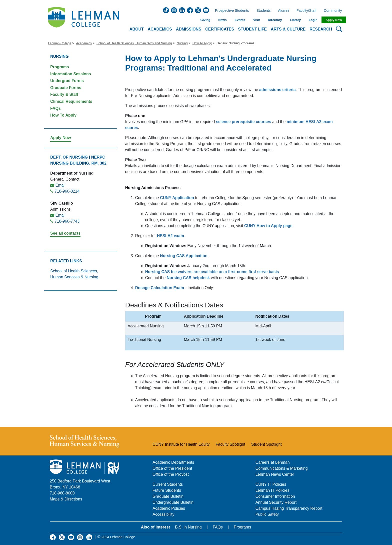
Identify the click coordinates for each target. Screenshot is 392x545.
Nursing (182, 43)
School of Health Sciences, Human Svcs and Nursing (134, 43)
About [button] (137, 29)
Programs (60, 67)
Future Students (167, 490)
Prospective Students (230, 11)
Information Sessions (71, 74)
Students (264, 11)
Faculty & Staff (64, 94)
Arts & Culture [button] (288, 29)
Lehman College (60, 43)
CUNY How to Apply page (268, 226)
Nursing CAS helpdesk (188, 278)
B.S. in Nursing (188, 527)
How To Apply (202, 43)
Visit (257, 20)
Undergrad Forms (67, 81)
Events (240, 20)
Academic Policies (169, 508)
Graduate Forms (66, 88)
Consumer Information (275, 496)
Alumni (283, 11)
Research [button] (321, 29)
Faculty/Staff (306, 11)
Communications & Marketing (282, 468)
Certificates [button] (220, 29)
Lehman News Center (275, 474)
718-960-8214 (67, 191)
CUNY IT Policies (271, 484)
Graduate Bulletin (168, 496)
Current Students (168, 484)
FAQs (55, 108)
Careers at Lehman (273, 462)
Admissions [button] (189, 29)
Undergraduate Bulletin (173, 502)
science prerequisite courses (244, 122)
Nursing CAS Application (184, 256)
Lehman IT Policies (272, 490)
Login (313, 20)
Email (60, 185)
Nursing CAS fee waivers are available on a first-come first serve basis (212, 272)
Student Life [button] (252, 29)
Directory (275, 20)
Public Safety (267, 514)
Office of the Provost (171, 474)
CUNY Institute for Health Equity (181, 444)
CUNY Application (177, 198)
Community (334, 11)
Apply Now (334, 20)
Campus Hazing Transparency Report (289, 508)
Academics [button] (160, 29)
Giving (205, 20)
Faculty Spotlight (230, 444)
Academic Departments (173, 462)
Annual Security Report (276, 502)
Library (295, 20)
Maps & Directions (66, 499)
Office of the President (172, 468)
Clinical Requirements (71, 101)
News (222, 20)
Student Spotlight (266, 444)
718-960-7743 (67, 221)
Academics (84, 43)
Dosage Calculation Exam (160, 288)
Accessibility (163, 514)
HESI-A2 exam (171, 236)
